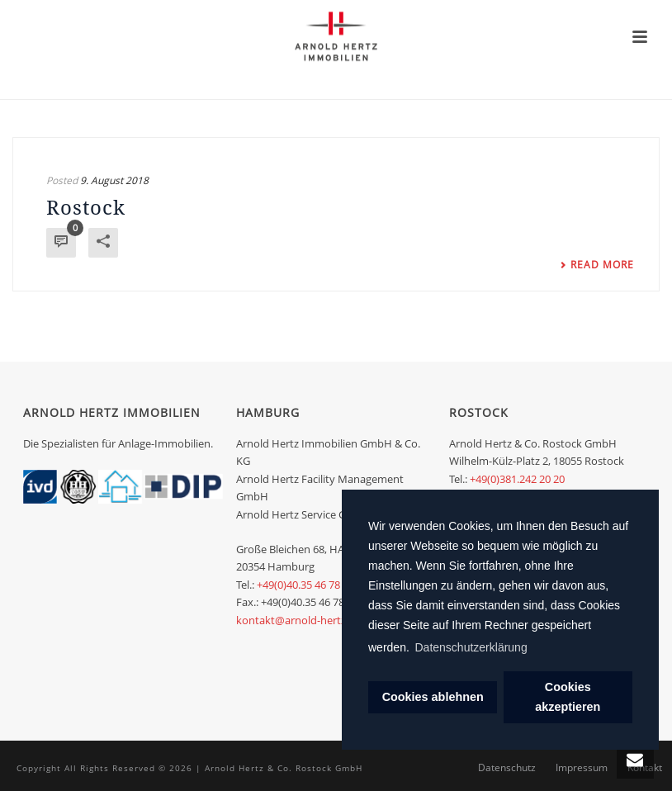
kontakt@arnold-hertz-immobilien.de (328, 620)
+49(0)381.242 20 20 (517, 479)
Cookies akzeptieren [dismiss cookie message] (568, 697)
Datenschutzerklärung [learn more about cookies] (471, 647)
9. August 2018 (114, 180)
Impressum (582, 768)
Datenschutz (507, 768)
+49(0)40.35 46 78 (298, 585)
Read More (597, 265)
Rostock (86, 207)
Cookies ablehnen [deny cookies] (433, 697)
